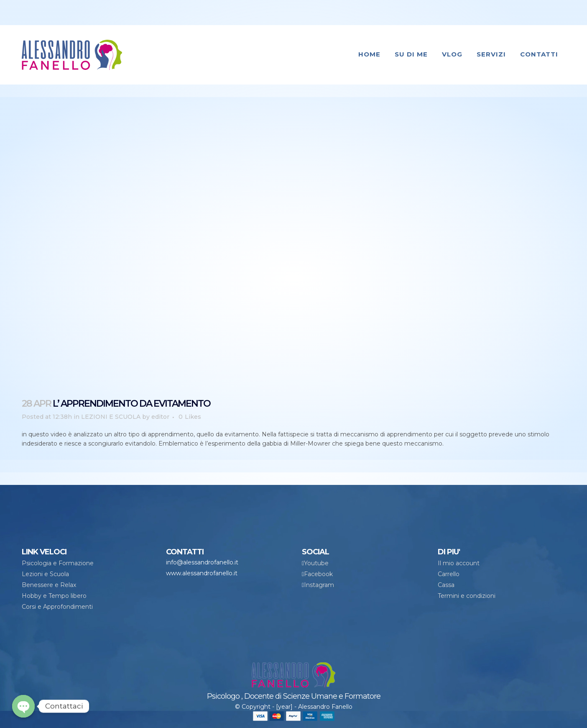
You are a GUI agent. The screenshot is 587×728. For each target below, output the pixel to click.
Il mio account (459, 563)
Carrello (449, 574)
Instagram (319, 585)
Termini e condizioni (467, 596)
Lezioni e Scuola (45, 574)
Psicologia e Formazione (58, 563)
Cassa (446, 585)
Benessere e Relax (49, 585)
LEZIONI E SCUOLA (111, 417)
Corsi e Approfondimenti (57, 607)
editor (160, 417)
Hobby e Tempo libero (54, 596)
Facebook (318, 574)
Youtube (316, 563)
